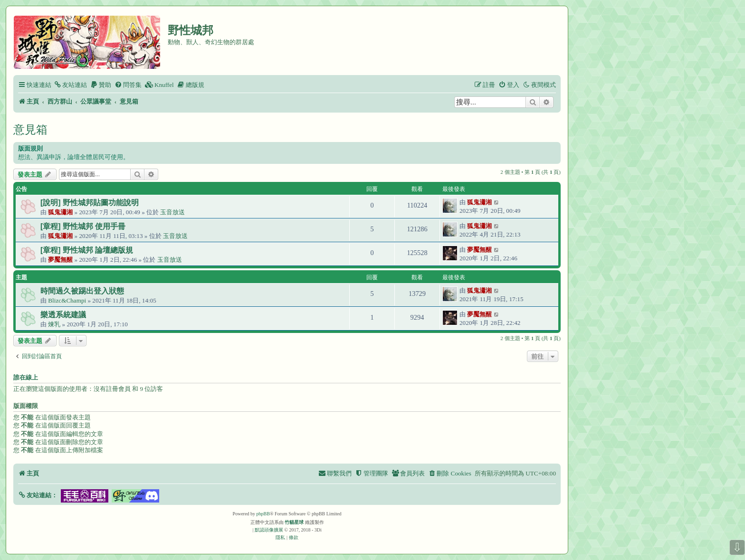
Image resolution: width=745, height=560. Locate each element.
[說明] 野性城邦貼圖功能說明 (90, 203)
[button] (38, 495)
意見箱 (30, 129)
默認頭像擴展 (269, 530)
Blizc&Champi (67, 300)
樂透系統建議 (63, 315)
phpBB (263, 514)
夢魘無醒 (60, 260)
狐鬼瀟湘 (60, 212)
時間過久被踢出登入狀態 (82, 291)
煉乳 (54, 324)
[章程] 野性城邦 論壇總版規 (87, 250)
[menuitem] (70, 85)
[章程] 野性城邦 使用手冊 (83, 226)
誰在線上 (26, 378)
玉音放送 (172, 212)
